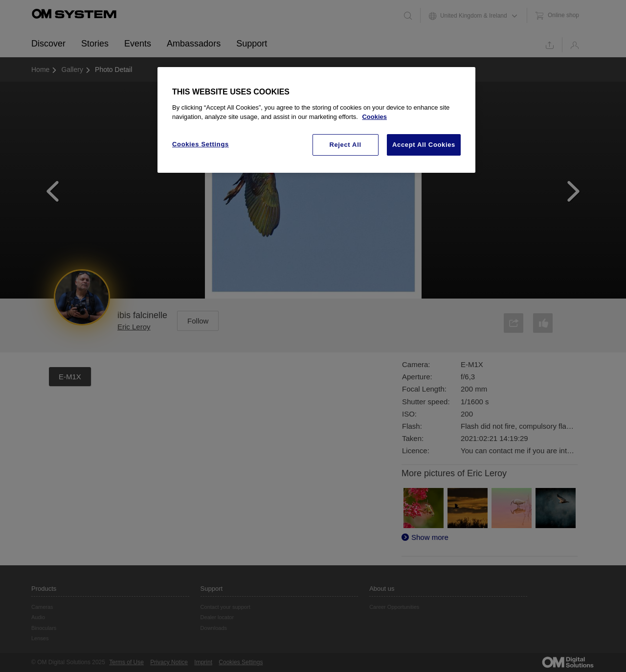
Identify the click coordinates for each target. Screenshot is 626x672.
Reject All (345, 145)
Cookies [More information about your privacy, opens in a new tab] (374, 117)
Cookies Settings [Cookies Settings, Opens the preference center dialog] (201, 144)
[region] (316, 120)
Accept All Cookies (424, 145)
